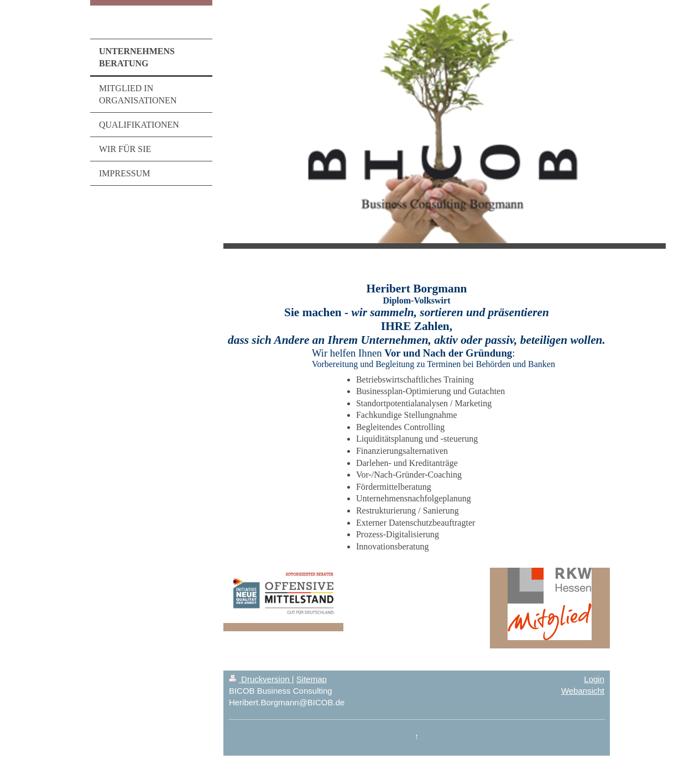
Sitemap (312, 679)
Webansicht (583, 691)
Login (594, 679)
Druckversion (260, 679)
